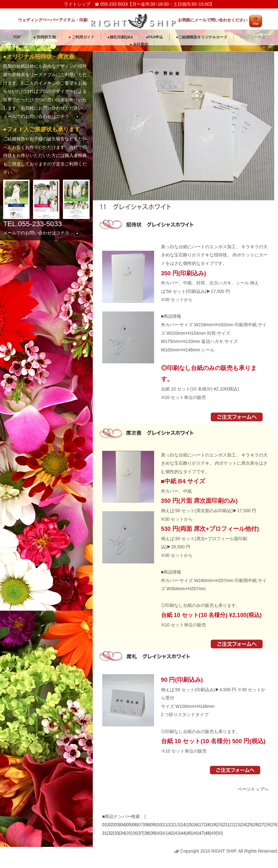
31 (105, 833)
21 (225, 825)
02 (111, 825)
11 (165, 825)
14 (183, 825)
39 (153, 833)
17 (201, 825)
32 (111, 833)
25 (250, 825)
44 (183, 833)
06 (135, 825)
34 (123, 833)
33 (117, 833)
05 (129, 825)
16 (195, 825)
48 (207, 833)
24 (244, 825)
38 (147, 833)
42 (171, 833)
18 (207, 825)
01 (105, 825)
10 (159, 825)
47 (201, 833)
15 (189, 825)
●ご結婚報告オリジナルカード (201, 37)
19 (214, 825)
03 (117, 825)
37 (141, 833)
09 (153, 825)
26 (256, 825)
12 (171, 825)
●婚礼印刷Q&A (120, 37)
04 (123, 825)
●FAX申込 (154, 37)
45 (189, 833)
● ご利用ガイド (82, 37)
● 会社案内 (139, 44)
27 (262, 825)
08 (147, 825)
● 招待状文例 (44, 37)
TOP (17, 37)
